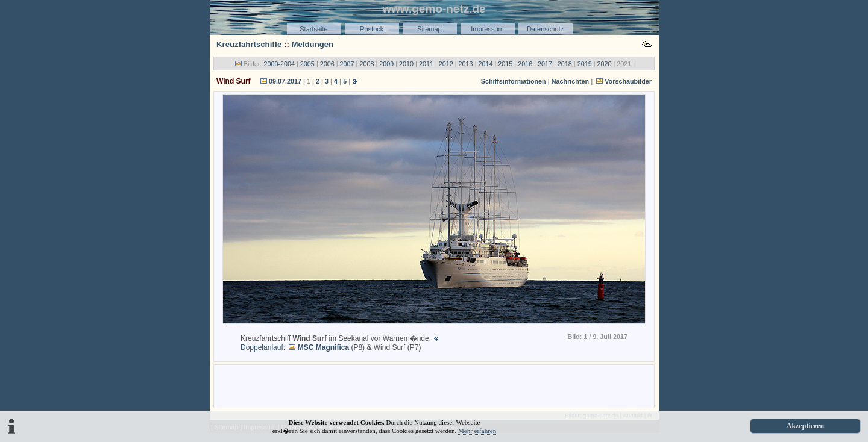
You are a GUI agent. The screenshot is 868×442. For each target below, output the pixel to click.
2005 (307, 64)
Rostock (372, 29)
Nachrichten (570, 81)
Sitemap (429, 29)
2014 (485, 64)
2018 (565, 64)
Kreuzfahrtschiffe (249, 44)
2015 (505, 64)
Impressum (487, 29)
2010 (406, 64)
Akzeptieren (805, 426)
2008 (366, 64)
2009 (386, 64)
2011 (426, 64)
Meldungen (313, 44)
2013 (466, 64)
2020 (605, 64)
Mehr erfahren (477, 431)
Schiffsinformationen (514, 81)
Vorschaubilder (628, 81)
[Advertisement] (434, 385)
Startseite (313, 29)
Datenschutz (545, 29)
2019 (585, 64)
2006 (327, 64)
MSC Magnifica (323, 347)
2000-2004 (279, 64)
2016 (525, 64)
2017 (545, 64)
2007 (347, 64)
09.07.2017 (285, 81)
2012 (446, 64)
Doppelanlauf (262, 347)
